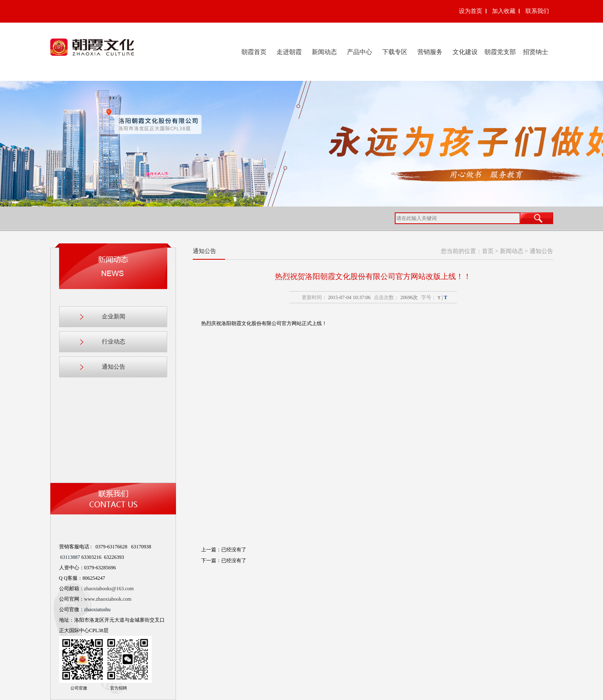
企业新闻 (114, 316)
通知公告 (114, 367)
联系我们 (537, 11)
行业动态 (114, 342)
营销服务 (430, 52)
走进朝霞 (289, 52)
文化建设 (465, 52)
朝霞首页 (254, 52)
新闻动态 (324, 52)
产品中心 (360, 52)
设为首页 (471, 11)
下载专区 (395, 52)
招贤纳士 (536, 52)
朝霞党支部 (500, 52)
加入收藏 (504, 11)
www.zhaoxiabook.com (108, 599)
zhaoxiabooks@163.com (109, 589)
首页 (488, 251)
